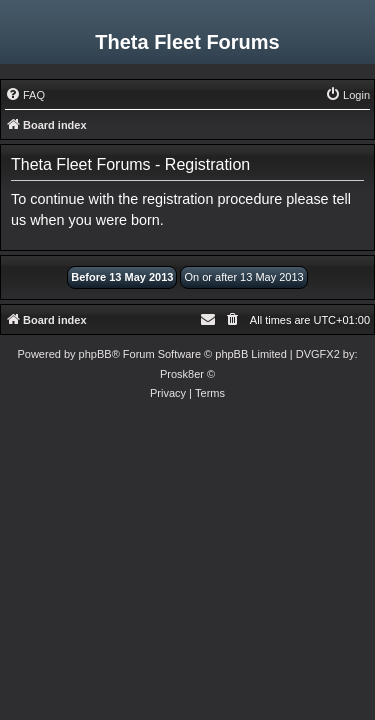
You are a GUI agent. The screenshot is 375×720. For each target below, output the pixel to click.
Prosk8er (182, 374)
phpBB (95, 354)
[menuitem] (25, 95)
